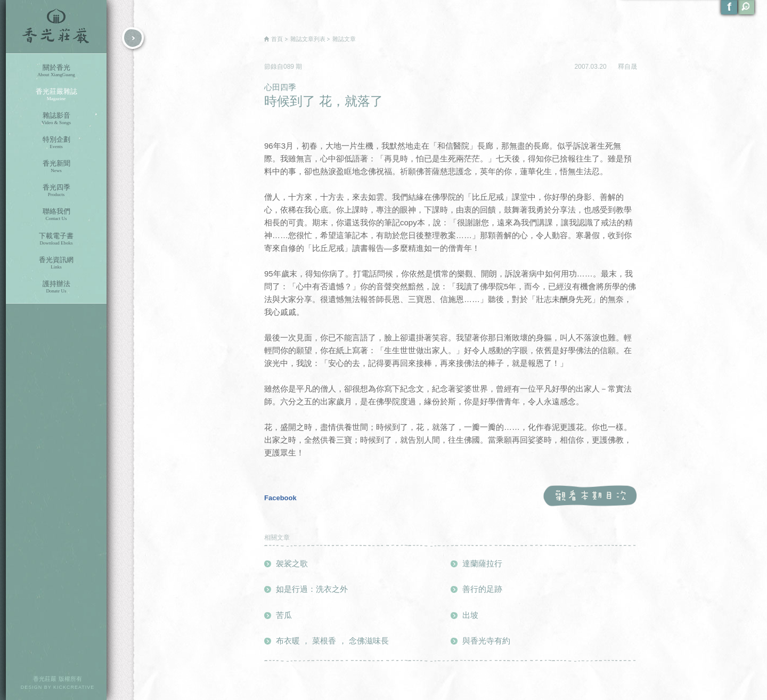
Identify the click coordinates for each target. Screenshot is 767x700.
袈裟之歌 (292, 563)
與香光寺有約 (486, 641)
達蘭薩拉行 (482, 563)
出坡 (470, 615)
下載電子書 (56, 239)
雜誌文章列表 (308, 39)
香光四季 (56, 190)
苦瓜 (284, 615)
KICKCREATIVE (74, 687)
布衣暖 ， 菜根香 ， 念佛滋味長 (332, 641)
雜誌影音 (56, 119)
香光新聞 (56, 166)
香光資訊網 (56, 263)
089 (289, 67)
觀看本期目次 (590, 496)
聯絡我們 (56, 214)
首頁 (277, 39)
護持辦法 (56, 287)
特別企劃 (56, 143)
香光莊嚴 (56, 27)
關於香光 (56, 71)
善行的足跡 (482, 589)
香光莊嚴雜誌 (56, 95)
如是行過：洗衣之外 (312, 589)
